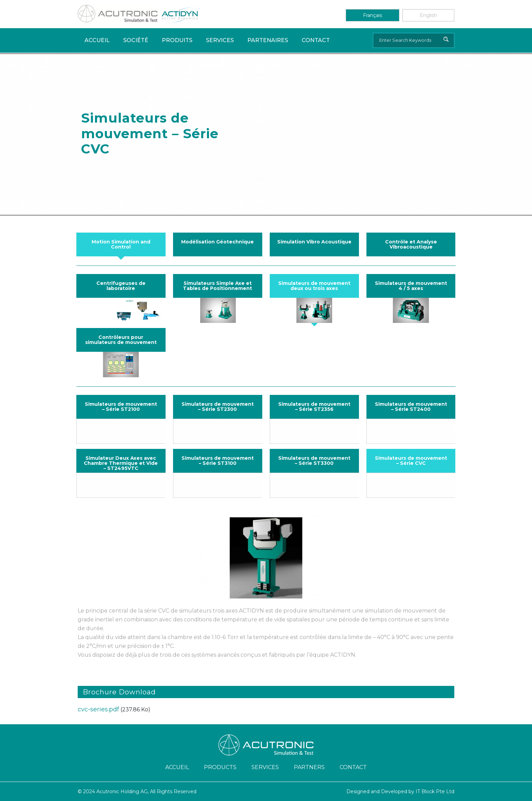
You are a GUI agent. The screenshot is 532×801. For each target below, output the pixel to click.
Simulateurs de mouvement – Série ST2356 (314, 407)
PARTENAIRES (268, 40)
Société (136, 40)
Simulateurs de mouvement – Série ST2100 (121, 407)
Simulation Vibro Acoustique (314, 242)
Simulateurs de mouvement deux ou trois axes (314, 286)
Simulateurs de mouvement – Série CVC (411, 461)
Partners (309, 767)
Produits (177, 40)
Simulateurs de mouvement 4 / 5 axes (411, 286)
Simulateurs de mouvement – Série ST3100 (218, 461)
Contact (316, 40)
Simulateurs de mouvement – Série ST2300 (218, 407)
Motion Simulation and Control (121, 244)
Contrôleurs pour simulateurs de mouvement (121, 340)
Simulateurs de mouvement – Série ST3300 (314, 461)
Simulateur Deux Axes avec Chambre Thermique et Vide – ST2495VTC (121, 463)
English (428, 15)
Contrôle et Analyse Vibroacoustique (411, 244)
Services (220, 40)
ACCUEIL (177, 767)
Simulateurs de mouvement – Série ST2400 (411, 407)
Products (220, 767)
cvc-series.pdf (98, 709)
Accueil (97, 40)
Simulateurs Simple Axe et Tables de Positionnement (217, 286)
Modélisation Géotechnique (217, 242)
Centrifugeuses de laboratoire (121, 286)
